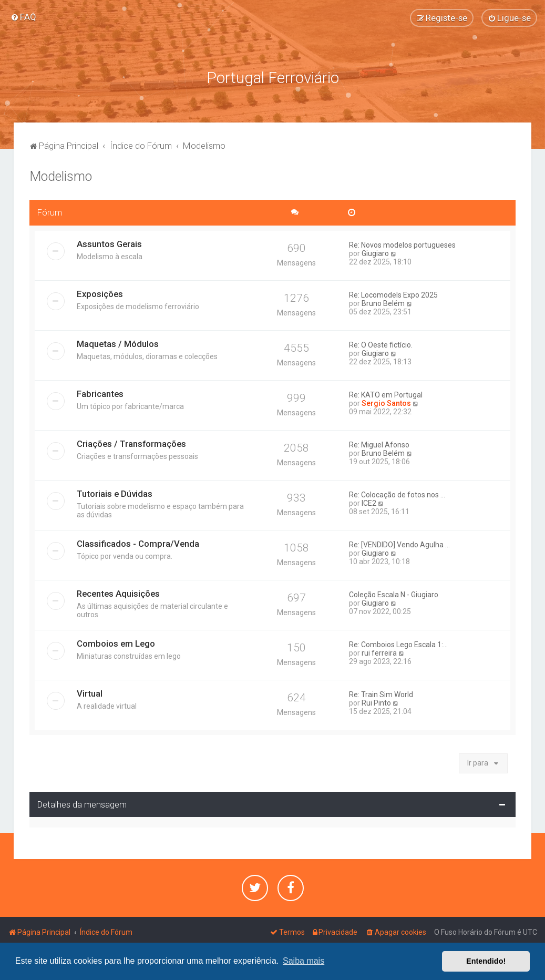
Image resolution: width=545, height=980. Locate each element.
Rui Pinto (376, 703)
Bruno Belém (383, 303)
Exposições (100, 294)
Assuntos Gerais (109, 244)
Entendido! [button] (486, 961)
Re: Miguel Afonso (379, 445)
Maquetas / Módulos (118, 344)
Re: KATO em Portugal (386, 395)
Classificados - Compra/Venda (138, 544)
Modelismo (61, 176)
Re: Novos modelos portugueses (402, 245)
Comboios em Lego (116, 644)
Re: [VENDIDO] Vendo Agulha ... (399, 545)
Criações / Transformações (131, 444)
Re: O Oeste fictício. (381, 345)
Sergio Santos (386, 403)
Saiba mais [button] (304, 961)
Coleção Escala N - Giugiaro (394, 595)
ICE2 (369, 503)
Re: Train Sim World (381, 695)
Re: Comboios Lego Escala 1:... (398, 645)
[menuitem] (23, 17)
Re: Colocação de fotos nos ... (397, 495)
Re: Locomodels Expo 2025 (393, 295)
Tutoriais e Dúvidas (115, 494)
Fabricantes (100, 394)
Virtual (90, 693)
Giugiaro (375, 253)
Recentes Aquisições (118, 594)
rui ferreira (379, 653)
